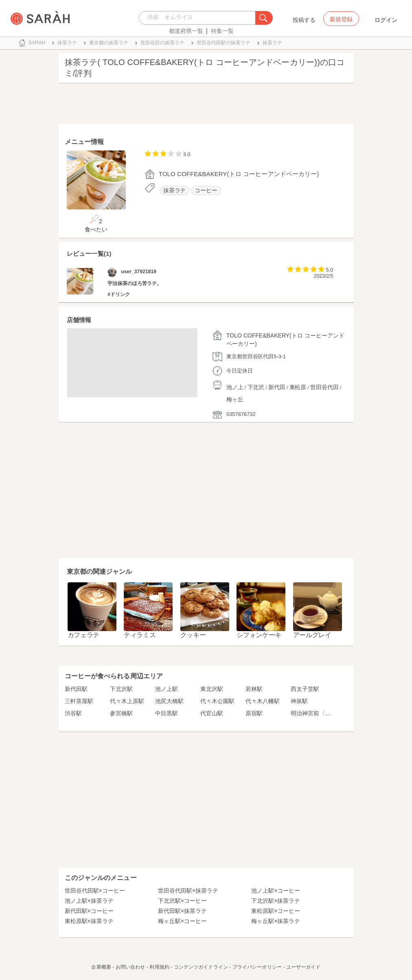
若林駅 (254, 689)
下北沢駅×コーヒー (182, 901)
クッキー (193, 635)
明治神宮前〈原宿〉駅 (319, 713)
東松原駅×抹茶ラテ (89, 921)
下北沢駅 (121, 689)
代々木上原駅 (127, 701)
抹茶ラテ (175, 191)
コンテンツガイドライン (201, 967)
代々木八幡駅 (263, 701)
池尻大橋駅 (169, 701)
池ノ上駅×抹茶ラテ (89, 901)
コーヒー (206, 191)
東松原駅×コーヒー (276, 911)
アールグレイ (312, 635)
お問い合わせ (130, 967)
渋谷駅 (73, 713)
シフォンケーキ (259, 635)
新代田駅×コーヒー (89, 911)
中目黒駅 (167, 713)
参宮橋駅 (121, 713)
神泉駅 (299, 701)
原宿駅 (254, 713)
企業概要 (101, 967)
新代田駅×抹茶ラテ (182, 911)
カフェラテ (84, 635)
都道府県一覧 (186, 31)
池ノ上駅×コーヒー (276, 891)
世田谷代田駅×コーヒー (95, 891)
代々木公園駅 (217, 701)
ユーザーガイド (304, 967)
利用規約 (159, 967)
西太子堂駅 (305, 689)
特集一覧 (222, 31)
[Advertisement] (206, 105)
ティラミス (140, 635)
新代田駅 (76, 689)
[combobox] (199, 18)
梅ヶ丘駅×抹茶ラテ (276, 921)
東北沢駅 (212, 689)
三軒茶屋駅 (79, 701)
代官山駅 (212, 713)
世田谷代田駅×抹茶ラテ (188, 891)
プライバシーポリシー (257, 967)
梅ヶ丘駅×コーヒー (182, 921)
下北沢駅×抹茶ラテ (276, 901)
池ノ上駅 (167, 689)
